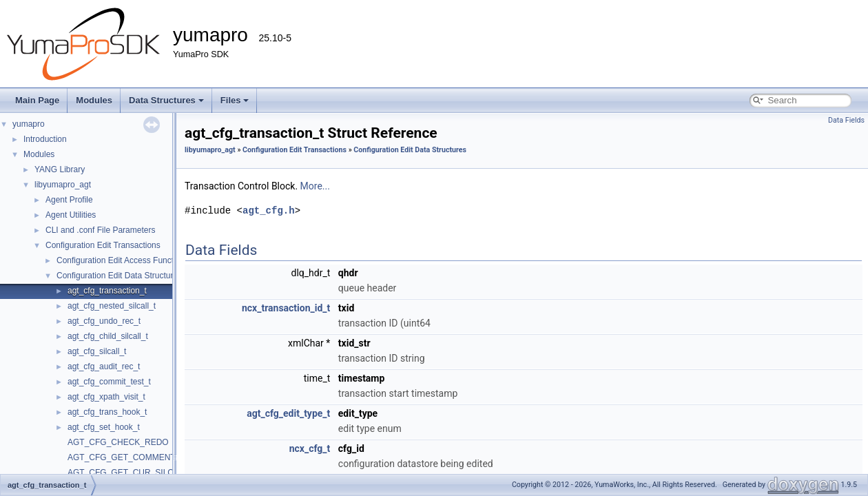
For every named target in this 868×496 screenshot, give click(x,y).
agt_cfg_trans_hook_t (107, 412)
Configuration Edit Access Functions (123, 260)
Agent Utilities (71, 215)
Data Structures (166, 100)
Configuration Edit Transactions (103, 245)
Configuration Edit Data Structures (119, 276)
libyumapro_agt (63, 185)
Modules (94, 100)
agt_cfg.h (269, 210)
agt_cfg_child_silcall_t (108, 336)
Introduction (45, 139)
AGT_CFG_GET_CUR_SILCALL (128, 473)
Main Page (37, 100)
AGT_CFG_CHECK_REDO (118, 442)
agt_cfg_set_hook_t (104, 427)
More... (315, 186)
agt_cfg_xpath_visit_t (106, 397)
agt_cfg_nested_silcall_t (112, 306)
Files (235, 100)
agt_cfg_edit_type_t (288, 413)
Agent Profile (69, 200)
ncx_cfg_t (310, 448)
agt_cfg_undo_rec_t (104, 321)
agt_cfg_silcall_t (97, 351)
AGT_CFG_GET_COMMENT (122, 457)
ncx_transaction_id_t (286, 308)
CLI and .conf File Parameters (100, 230)
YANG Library (60, 169)
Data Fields (846, 120)
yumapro (29, 124)
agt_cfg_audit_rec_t (104, 366)
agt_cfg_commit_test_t (109, 382)
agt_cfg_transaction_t (107, 291)
